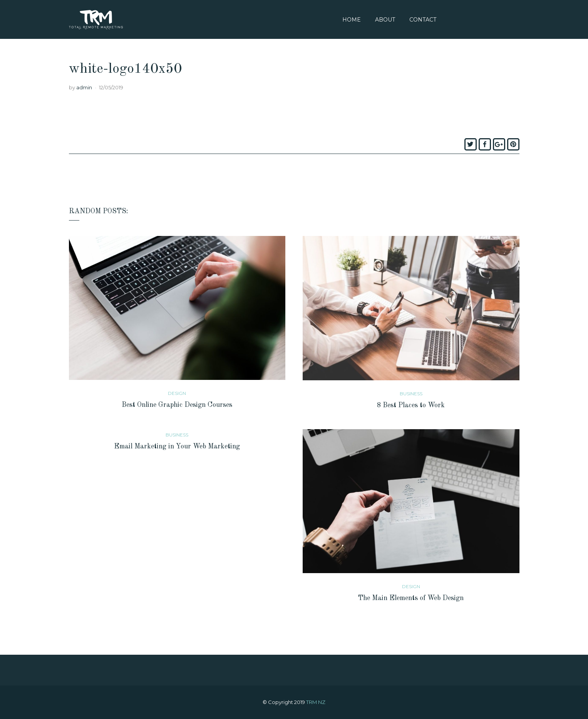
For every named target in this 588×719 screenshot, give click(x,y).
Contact (423, 20)
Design (177, 393)
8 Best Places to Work (411, 405)
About (385, 20)
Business (411, 394)
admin (84, 87)
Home (352, 20)
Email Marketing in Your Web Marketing (177, 446)
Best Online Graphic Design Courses (177, 405)
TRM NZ (316, 702)
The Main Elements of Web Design (411, 598)
